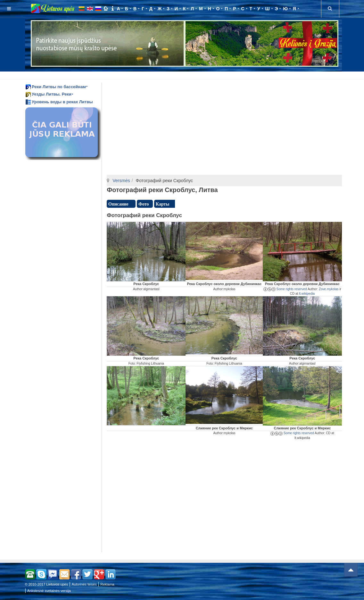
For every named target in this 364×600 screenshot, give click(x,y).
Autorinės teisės (84, 584)
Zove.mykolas (329, 289)
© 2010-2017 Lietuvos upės (47, 584)
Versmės (121, 181)
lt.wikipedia (307, 294)
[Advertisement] (183, 74)
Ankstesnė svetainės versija (49, 591)
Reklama (107, 584)
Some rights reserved (285, 289)
